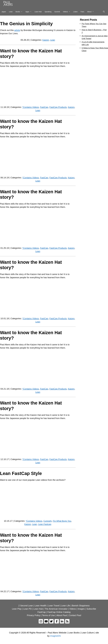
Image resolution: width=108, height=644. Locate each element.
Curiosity (48, 521)
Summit (57, 12)
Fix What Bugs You (62, 521)
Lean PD (28, 609)
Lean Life (66, 606)
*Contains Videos (31, 107)
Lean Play (17, 609)
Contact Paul (75, 615)
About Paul (62, 615)
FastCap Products (58, 107)
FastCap (44, 107)
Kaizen (46, 40)
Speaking (48, 12)
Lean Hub (38, 12)
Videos (67, 12)
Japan (4, 12)
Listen (75, 12)
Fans (82, 12)
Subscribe (91, 609)
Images (81, 609)
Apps (29, 12)
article (17, 30)
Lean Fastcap (45, 524)
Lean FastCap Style (21, 473)
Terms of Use (48, 615)
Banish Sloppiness (81, 606)
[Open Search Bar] (104, 12)
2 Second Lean (26, 606)
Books (20, 12)
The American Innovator (56, 609)
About (91, 12)
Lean (11, 12)
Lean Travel (54, 606)
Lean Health (40, 606)
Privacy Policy (34, 615)
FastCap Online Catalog (59, 612)
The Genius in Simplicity (26, 24)
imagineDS (55, 636)
